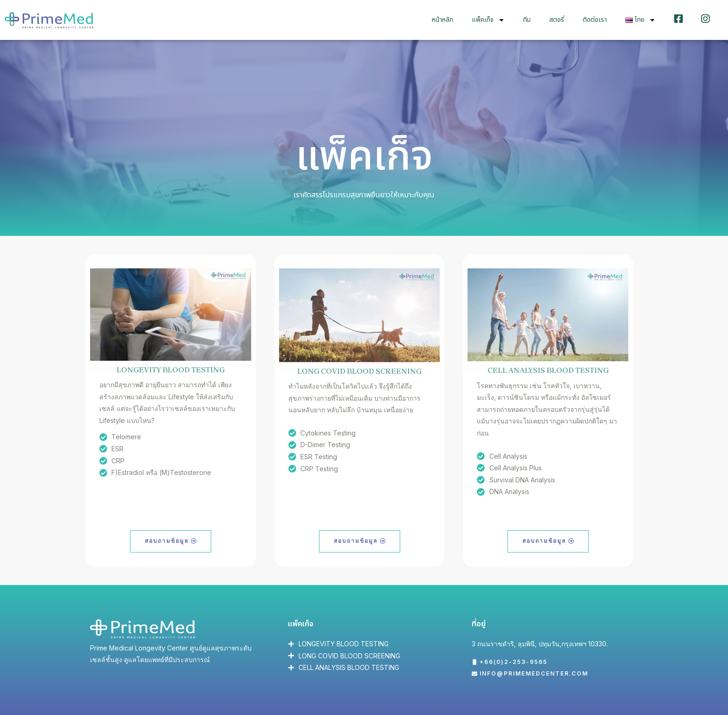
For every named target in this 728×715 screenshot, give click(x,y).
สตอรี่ (557, 19)
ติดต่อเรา (595, 19)
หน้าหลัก (442, 19)
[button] (510, 663)
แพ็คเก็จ (488, 19)
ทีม (527, 19)
